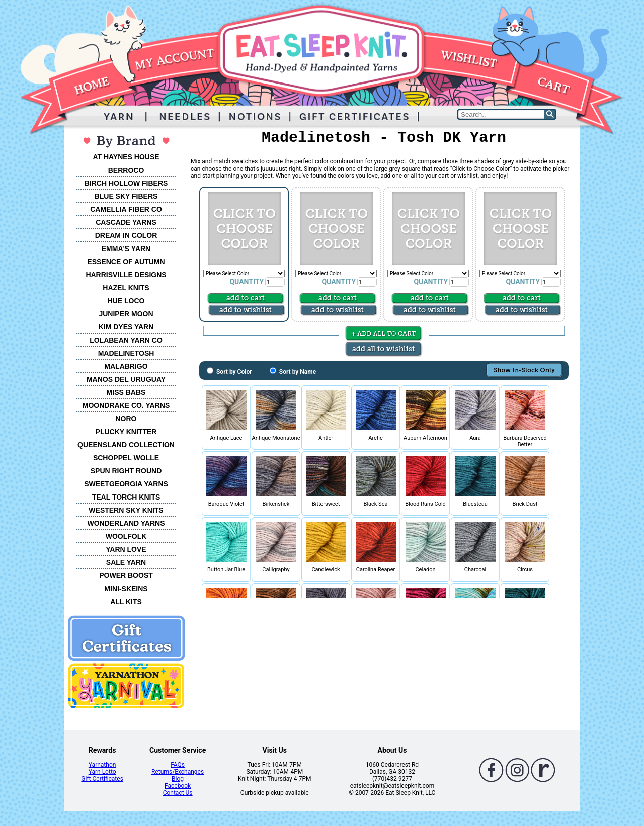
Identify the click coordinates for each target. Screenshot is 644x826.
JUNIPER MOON (126, 314)
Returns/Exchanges (178, 772)
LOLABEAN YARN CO (126, 340)
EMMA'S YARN (126, 249)
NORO (126, 419)
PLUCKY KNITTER (126, 432)
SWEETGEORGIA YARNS (126, 484)
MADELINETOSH (126, 353)
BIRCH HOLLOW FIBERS (126, 183)
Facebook (178, 786)
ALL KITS (126, 602)
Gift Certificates (102, 779)
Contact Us (178, 793)
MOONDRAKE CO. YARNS (126, 405)
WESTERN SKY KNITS (126, 510)
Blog (178, 779)
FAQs (178, 765)
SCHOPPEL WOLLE (126, 458)
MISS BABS (126, 392)
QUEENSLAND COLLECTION (126, 445)
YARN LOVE (126, 549)
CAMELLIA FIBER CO (126, 209)
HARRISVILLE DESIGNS (126, 275)
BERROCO (126, 170)
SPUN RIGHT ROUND (126, 471)
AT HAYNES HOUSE (126, 157)
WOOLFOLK (126, 536)
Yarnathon (102, 765)
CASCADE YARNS (126, 222)
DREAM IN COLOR (126, 235)
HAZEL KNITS (126, 288)
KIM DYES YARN (126, 327)
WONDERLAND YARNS (126, 523)
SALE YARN (126, 562)
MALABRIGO (126, 366)
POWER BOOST (126, 575)
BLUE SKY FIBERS (126, 196)
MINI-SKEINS (126, 589)
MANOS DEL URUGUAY (126, 379)
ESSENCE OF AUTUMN (126, 262)
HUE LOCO (126, 301)
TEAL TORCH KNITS (126, 497)
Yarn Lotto (102, 772)
